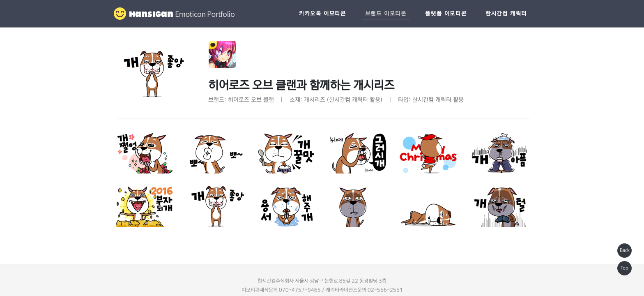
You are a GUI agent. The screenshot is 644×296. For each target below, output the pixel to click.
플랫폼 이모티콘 (446, 14)
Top (624, 268)
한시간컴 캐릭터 (506, 14)
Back (625, 250)
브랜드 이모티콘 (386, 14)
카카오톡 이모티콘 (322, 14)
